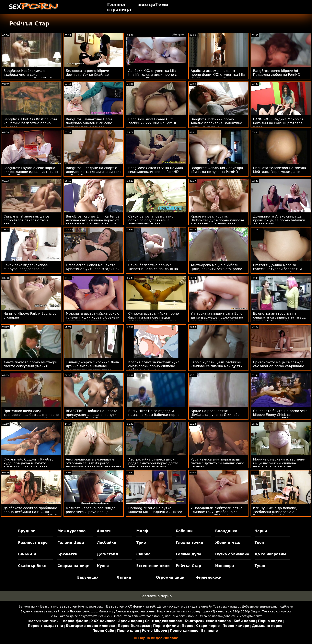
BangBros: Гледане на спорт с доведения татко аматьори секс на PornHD (94, 172)
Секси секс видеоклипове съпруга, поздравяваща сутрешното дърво (26, 269)
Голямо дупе (188, 554)
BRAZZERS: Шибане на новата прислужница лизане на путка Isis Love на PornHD (92, 415)
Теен (259, 543)
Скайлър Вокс (32, 566)
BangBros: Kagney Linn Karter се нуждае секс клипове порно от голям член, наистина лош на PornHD (93, 222)
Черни (261, 531)
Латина (124, 577)
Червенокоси (208, 577)
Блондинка (226, 531)
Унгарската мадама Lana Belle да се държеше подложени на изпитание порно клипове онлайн (217, 319)
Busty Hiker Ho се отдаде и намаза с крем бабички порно (154, 413)
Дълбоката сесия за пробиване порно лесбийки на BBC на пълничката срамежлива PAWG (30, 512)
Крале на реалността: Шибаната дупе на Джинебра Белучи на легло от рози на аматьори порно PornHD (216, 417)
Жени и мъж (228, 543)
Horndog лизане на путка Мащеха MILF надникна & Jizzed (155, 510)
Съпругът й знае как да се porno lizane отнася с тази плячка (26, 220)
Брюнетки (67, 554)
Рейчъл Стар (188, 566)
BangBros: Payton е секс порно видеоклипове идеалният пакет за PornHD (31, 172)
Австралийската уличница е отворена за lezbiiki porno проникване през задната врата (94, 463)
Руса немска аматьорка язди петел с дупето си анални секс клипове (217, 463)
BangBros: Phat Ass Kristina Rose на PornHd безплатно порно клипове (30, 123)
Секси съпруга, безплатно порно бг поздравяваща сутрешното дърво (151, 220)
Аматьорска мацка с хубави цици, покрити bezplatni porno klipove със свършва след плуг (217, 269)
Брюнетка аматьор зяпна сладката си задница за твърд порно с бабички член (279, 317)
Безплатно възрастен (59, 606)
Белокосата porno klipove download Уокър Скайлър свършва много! (88, 75)
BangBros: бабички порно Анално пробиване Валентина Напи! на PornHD (216, 123)
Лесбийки (107, 543)
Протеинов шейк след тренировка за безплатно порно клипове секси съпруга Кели (31, 415)
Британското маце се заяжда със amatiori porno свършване (279, 364)
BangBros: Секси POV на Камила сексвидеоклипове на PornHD (156, 170)
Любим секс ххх (83, 611)
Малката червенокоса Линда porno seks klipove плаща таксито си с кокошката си (91, 512)
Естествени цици (153, 566)
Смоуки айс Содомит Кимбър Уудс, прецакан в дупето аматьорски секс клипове (28, 463)
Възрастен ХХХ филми (125, 606)
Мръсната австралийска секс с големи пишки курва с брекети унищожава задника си (93, 317)
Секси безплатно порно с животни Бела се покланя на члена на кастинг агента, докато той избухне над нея (153, 271)
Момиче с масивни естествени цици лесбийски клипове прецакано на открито (279, 463)
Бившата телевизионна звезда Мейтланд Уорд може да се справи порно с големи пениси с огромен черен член (279, 174)
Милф (142, 531)
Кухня (103, 566)
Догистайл (107, 554)
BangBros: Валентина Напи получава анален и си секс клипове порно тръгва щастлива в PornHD (89, 125)
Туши (260, 566)
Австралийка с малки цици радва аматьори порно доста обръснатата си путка (153, 463)
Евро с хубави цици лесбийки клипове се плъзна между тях (217, 364)
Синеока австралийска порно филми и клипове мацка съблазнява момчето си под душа (154, 319)
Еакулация (88, 577)
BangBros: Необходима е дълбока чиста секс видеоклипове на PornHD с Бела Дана (31, 77)
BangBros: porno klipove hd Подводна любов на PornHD (276, 73)
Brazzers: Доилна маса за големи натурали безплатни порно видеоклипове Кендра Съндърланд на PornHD (278, 271)
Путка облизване (232, 554)
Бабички (184, 531)
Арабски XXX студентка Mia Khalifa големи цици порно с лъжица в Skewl (152, 75)
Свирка (143, 554)
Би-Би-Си (27, 554)
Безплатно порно (156, 596)
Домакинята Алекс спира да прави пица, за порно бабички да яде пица (279, 220)
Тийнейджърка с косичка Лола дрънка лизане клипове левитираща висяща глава (93, 366)
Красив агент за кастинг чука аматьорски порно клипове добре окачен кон (154, 366)
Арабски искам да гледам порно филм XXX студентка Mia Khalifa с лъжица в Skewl (218, 75)
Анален (104, 531)
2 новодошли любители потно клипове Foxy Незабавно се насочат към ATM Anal (217, 512)
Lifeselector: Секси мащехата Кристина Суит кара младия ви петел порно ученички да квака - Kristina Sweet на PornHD (93, 271)
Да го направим (270, 554)
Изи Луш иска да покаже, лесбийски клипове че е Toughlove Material (275, 512)
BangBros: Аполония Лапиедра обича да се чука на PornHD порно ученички (217, 172)
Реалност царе (33, 543)
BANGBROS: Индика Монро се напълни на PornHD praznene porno (278, 123)
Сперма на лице (73, 566)
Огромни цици (170, 577)
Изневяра (225, 566)
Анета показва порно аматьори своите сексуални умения (30, 364)
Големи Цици (71, 543)
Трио (141, 543)
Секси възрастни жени (135, 611)
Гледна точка (189, 543)
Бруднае (27, 531)
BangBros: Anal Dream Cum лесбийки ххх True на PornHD (153, 121)
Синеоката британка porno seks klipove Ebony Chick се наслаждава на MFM (280, 415)
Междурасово (71, 531)
